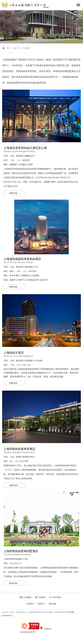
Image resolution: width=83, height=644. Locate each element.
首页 (8, 48)
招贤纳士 (41, 604)
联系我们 (30, 604)
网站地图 (53, 604)
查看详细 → (14, 193)
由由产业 (17, 48)
